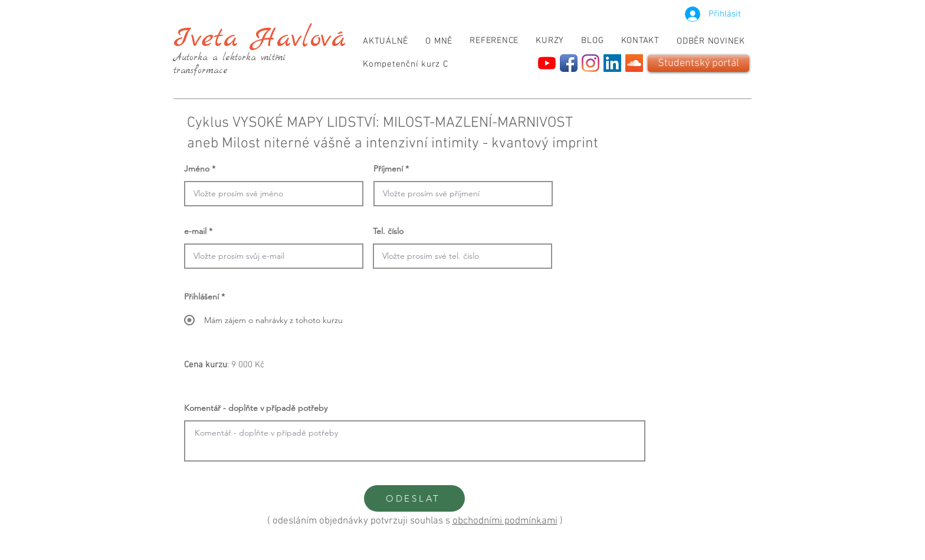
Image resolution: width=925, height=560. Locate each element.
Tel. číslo (388, 231)
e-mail (195, 231)
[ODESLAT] (414, 498)
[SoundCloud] (634, 63)
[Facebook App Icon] (569, 63)
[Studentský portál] (698, 63)
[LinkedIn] (612, 63)
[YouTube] (547, 63)
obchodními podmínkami (505, 521)
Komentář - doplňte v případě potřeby (256, 408)
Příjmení (388, 169)
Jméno (197, 169)
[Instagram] (591, 63)
